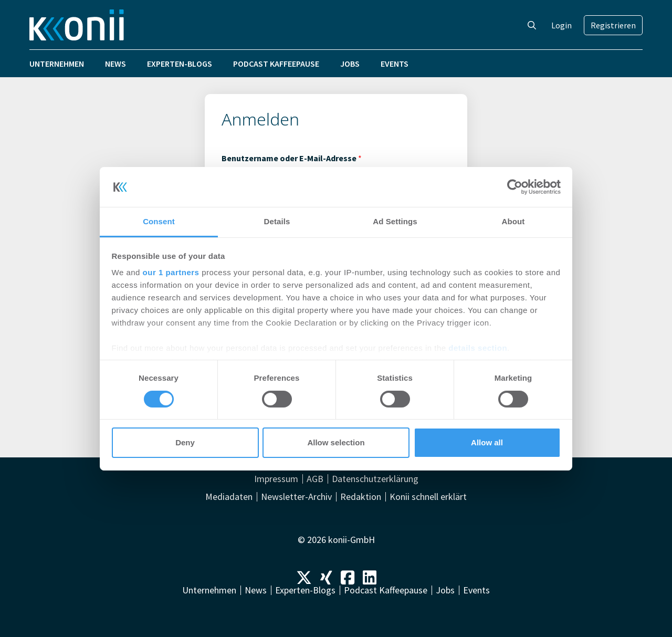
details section (478, 348)
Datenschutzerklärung (375, 479)
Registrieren (613, 25)
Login (561, 25)
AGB (315, 479)
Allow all (487, 442)
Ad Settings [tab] (395, 221)
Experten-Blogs (180, 64)
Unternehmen (57, 64)
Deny (185, 442)
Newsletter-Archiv (296, 497)
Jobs (350, 64)
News (115, 64)
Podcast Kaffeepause (276, 64)
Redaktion (361, 497)
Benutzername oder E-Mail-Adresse (292, 158)
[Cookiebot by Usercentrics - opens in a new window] (515, 187)
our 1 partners (171, 272)
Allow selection (336, 442)
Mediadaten (229, 497)
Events (395, 64)
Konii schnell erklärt (428, 497)
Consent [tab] (159, 221)
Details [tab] (277, 221)
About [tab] (513, 221)
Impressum (276, 479)
